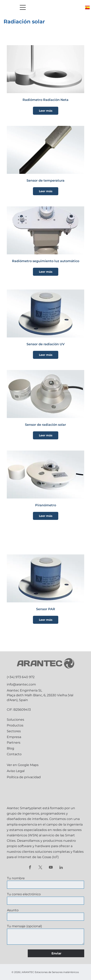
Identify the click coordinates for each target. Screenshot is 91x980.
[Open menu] (23, 7)
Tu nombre (16, 878)
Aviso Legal (16, 771)
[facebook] (30, 868)
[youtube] (51, 868)
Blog (10, 748)
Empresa (14, 737)
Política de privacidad (24, 777)
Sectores (14, 731)
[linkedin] (61, 868)
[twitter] (40, 868)
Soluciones (15, 720)
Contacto (14, 754)
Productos (15, 725)
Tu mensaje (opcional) (24, 926)
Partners (14, 743)
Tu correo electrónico (24, 894)
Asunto (13, 910)
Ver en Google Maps (23, 765)
